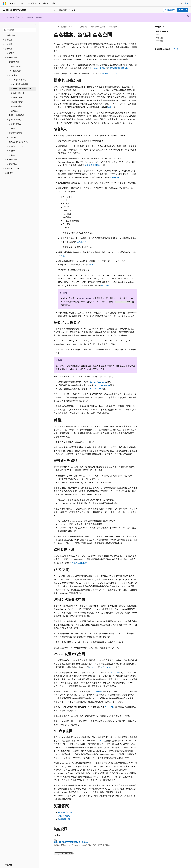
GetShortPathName (98, 382)
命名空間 (105, 285)
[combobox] (19, 30)
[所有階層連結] (56, 27)
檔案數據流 (82, 242)
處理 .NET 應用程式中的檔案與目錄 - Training (71, 842)
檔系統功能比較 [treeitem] (15, 66)
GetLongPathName (102, 385)
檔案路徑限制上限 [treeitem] (18, 93)
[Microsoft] (5, 3)
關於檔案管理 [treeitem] (14, 62)
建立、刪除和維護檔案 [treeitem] (19, 84)
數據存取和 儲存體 (98, 27)
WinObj (98, 741)
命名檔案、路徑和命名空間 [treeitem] (21, 89)
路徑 (109, 107)
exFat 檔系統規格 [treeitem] (15, 71)
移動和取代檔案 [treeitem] (17, 102)
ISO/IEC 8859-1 (86, 298)
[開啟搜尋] (181, 3)
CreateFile (114, 177)
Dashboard (183, 10)
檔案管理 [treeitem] (10, 53)
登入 (186, 3)
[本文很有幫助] (174, 49)
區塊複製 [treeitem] (12, 129)
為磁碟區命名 (64, 816)
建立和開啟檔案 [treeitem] (17, 97)
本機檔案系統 (114, 27)
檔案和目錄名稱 (162, 31)
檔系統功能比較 (65, 812)
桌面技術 (84, 27)
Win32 (74, 27)
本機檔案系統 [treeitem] (10, 35)
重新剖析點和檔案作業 (118, 68)
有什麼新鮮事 (170, 10)
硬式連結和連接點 (97, 68)
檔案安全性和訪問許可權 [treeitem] (18, 142)
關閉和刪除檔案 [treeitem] (17, 106)
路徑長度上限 (64, 819)
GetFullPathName (95, 389)
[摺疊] (35, 25)
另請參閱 (160, 41)
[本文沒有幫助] (177, 49)
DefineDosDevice (108, 667)
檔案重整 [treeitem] (14, 111)
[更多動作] (135, 27)
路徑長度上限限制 (110, 73)
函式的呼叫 (114, 672)
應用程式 (64, 27)
